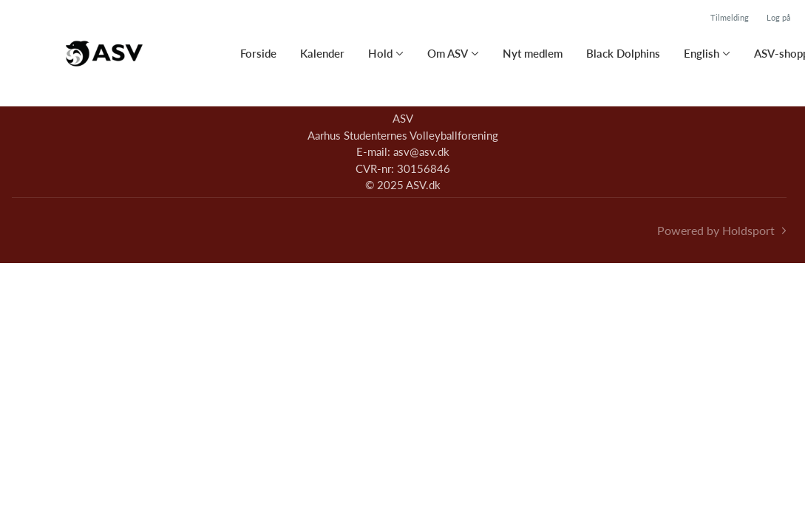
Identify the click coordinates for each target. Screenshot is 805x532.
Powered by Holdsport (716, 230)
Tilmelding (730, 17)
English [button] (702, 53)
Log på (778, 17)
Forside (258, 53)
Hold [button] (380, 53)
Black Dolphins (623, 53)
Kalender (322, 53)
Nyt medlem (533, 53)
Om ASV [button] (448, 53)
